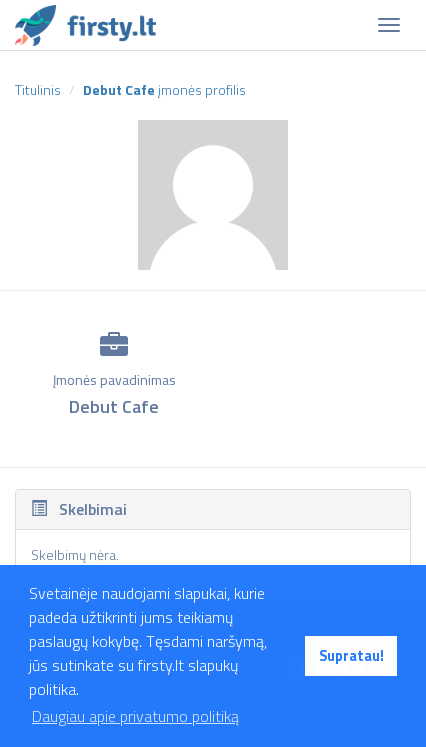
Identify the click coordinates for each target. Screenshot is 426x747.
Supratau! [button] (351, 656)
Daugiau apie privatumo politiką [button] (135, 716)
